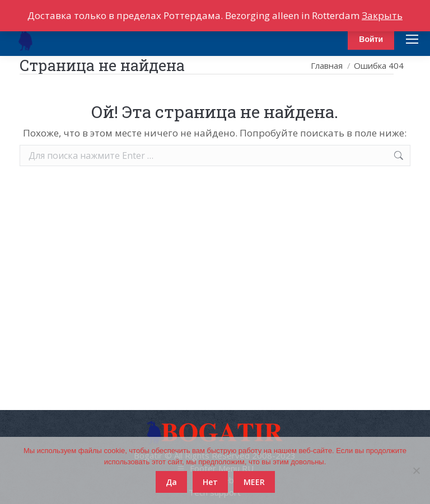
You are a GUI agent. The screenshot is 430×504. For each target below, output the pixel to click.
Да (171, 482)
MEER (254, 482)
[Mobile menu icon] (412, 39)
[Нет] (416, 470)
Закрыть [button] (382, 15)
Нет (210, 482)
